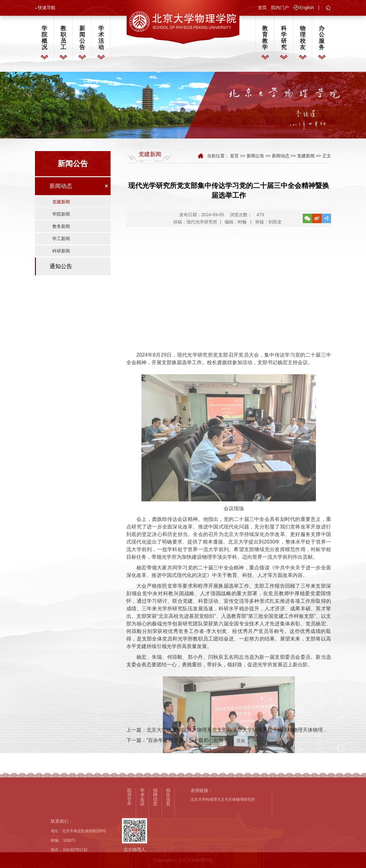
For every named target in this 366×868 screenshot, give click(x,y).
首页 (262, 8)
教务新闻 (61, 232)
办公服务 (322, 40)
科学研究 (284, 40)
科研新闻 (61, 256)
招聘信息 (155, 842)
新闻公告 (82, 40)
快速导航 (47, 8)
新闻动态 (61, 191)
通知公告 (61, 272)
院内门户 (280, 8)
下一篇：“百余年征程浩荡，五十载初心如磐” (176, 749)
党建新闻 (61, 207)
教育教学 (265, 40)
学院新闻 (61, 219)
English (307, 8)
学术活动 (101, 40)
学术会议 (142, 842)
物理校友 (303, 40)
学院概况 (44, 40)
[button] (328, 9)
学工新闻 (61, 244)
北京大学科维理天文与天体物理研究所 (223, 845)
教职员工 (63, 40)
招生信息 (168, 842)
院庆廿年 (129, 842)
